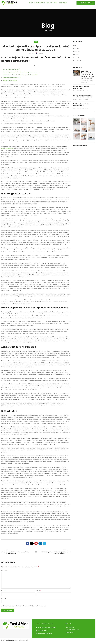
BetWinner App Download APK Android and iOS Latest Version (83, 96)
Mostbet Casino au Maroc (10, 80)
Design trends (77, 51)
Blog (50, 31)
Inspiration (76, 57)
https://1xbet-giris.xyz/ (8, 149)
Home (46, 31)
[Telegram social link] (44, 543)
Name (3, 592)
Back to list (36, 552)
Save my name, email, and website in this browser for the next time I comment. (24, 607)
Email (39, 592)
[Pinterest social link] (36, 543)
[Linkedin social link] (40, 543)
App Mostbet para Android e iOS (12, 78)
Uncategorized (77, 60)
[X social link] (32, 543)
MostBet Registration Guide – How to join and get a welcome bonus (21, 72)
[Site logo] (9, 4)
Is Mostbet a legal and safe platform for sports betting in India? (20, 75)
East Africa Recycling (11, 641)
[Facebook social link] (28, 543)
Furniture (76, 54)
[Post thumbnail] (77, 77)
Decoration (76, 48)
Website (4, 599)
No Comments (85, 91)
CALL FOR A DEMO (86, 4)
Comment (4, 572)
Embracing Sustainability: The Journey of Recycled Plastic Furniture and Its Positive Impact (88, 75)
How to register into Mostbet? (11, 69)
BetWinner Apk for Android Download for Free (82, 87)
